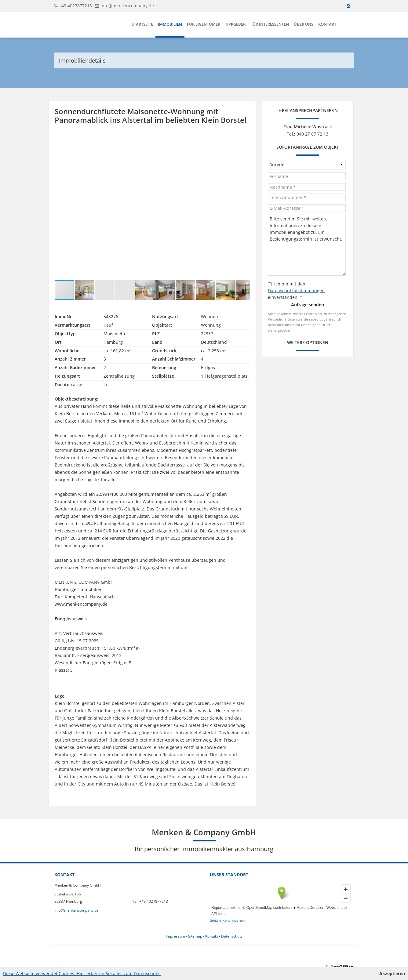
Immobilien (170, 24)
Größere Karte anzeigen (227, 921)
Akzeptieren (392, 973)
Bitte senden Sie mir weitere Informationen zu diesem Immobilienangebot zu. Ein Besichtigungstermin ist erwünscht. (307, 245)
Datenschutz (232, 936)
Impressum (175, 936)
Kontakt (327, 24)
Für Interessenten (270, 24)
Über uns (304, 24)
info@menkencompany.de (127, 6)
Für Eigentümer (204, 24)
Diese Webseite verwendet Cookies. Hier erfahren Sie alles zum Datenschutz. (82, 973)
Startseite (142, 24)
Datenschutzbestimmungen (296, 290)
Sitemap (195, 936)
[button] (244, 139)
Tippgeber (235, 24)
